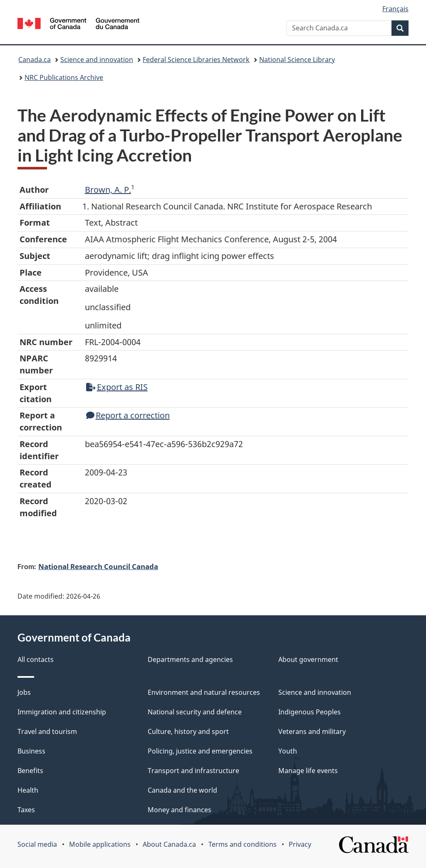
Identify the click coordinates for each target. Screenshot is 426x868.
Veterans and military (312, 731)
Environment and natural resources (204, 692)
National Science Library (297, 60)
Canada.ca (35, 60)
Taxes (26, 810)
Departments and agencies (190, 659)
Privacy (300, 844)
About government (308, 659)
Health (28, 790)
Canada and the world (182, 790)
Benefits (30, 771)
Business (31, 751)
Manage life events (308, 771)
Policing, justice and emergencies (200, 751)
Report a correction (128, 415)
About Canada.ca (169, 844)
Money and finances (180, 810)
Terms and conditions (243, 844)
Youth (288, 751)
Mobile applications (100, 844)
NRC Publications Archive (64, 77)
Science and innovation (97, 60)
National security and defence (195, 712)
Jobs (24, 692)
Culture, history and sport (188, 731)
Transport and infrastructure (193, 771)
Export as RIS (117, 387)
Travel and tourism (47, 731)
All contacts (36, 659)
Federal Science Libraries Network (196, 60)
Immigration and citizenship (62, 712)
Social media (37, 844)
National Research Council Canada (98, 566)
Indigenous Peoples (310, 712)
